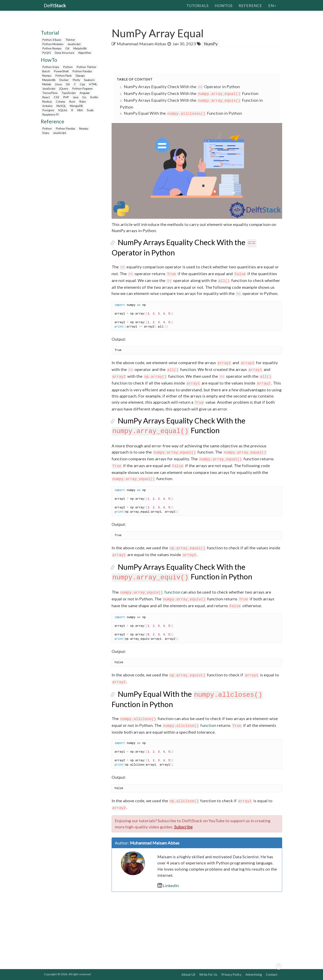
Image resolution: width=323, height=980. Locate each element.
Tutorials (197, 5)
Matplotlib (80, 48)
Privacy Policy (231, 974)
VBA (80, 110)
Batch (46, 71)
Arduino (47, 106)
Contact (272, 974)
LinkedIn (168, 885)
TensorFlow (50, 93)
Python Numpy (52, 48)
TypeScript (69, 93)
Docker (64, 80)
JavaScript (74, 44)
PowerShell (61, 71)
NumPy (211, 44)
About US (188, 974)
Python (68, 67)
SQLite (63, 110)
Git (67, 48)
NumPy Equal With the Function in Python (183, 113)
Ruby (83, 101)
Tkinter (70, 40)
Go (84, 97)
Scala (90, 110)
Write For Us (208, 974)
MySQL (61, 106)
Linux (58, 84)
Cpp (83, 84)
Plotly (76, 80)
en (272, 5)
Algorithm (85, 53)
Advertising (254, 974)
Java (76, 97)
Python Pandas (82, 71)
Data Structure (65, 53)
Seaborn (89, 80)
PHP (66, 97)
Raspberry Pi (50, 114)
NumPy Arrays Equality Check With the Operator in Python (182, 87)
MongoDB (76, 106)
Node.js (47, 101)
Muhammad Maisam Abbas (141, 44)
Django (80, 75)
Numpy (47, 75)
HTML (93, 84)
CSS (57, 97)
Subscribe (183, 827)
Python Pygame (82, 88)
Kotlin (94, 97)
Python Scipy (51, 67)
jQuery (64, 88)
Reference (250, 5)
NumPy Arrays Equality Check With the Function (191, 93)
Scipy (46, 133)
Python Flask (64, 75)
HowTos (224, 5)
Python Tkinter (86, 67)
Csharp (61, 101)
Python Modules (53, 44)
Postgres (48, 110)
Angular (85, 93)
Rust (72, 101)
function (150, 592)
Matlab (47, 84)
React (46, 97)
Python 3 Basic (52, 40)
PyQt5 (47, 53)
